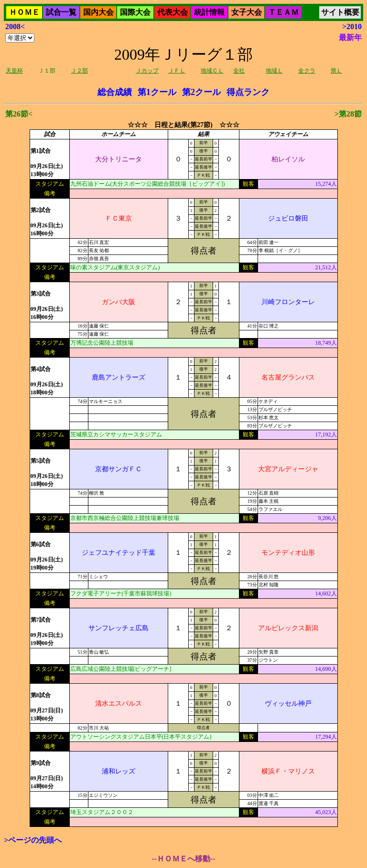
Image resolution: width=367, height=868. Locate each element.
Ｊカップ (147, 71)
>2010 (352, 26)
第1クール (157, 92)
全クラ (307, 71)
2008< (15, 26)
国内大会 (98, 12)
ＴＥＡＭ (283, 12)
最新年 (350, 37)
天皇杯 (14, 71)
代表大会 (173, 12)
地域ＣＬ (212, 71)
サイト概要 (340, 12)
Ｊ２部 (79, 71)
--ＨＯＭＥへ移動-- (183, 859)
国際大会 (135, 12)
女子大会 (247, 12)
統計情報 (209, 12)
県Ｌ (336, 71)
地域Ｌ (274, 71)
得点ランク (248, 92)
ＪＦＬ (177, 71)
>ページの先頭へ (33, 840)
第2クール (201, 92)
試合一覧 (61, 12)
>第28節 (348, 114)
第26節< (19, 114)
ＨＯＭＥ (24, 12)
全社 (239, 71)
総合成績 (115, 92)
